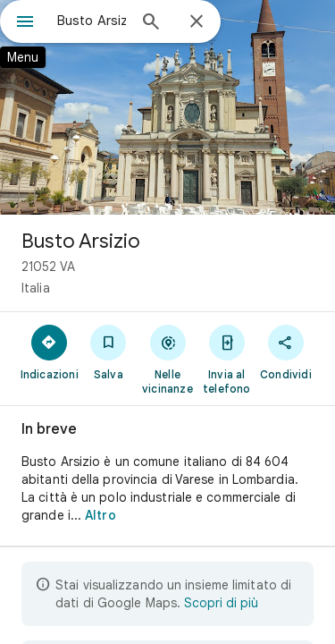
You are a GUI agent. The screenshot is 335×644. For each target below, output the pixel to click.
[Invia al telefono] (227, 359)
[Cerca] (151, 23)
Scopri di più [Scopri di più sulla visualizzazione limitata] (221, 603)
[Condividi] (286, 352)
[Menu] (25, 23)
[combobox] (92, 21)
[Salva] (108, 352)
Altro (100, 515)
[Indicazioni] (49, 352)
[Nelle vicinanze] (167, 359)
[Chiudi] (197, 22)
